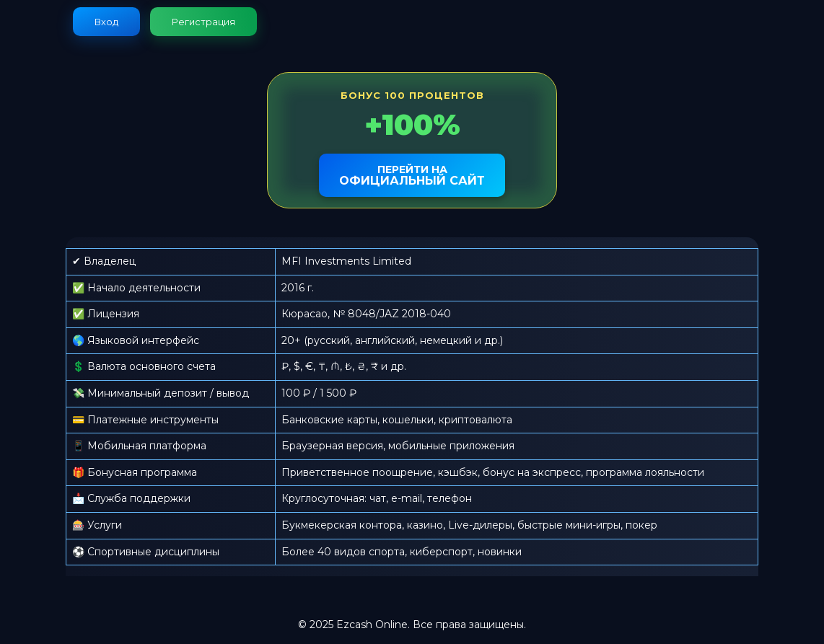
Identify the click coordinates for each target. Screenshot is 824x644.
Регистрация (203, 22)
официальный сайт (412, 175)
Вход (106, 22)
